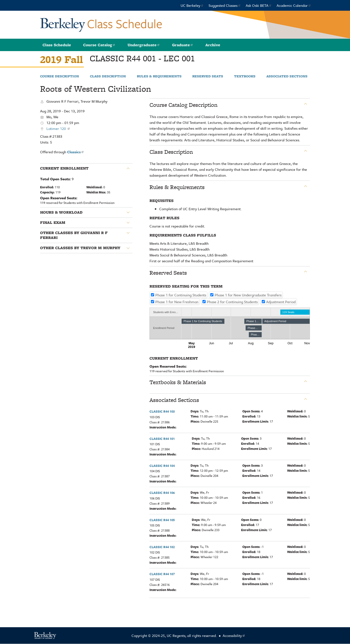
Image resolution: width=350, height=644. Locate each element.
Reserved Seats (208, 76)
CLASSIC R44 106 (162, 493)
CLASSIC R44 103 (162, 411)
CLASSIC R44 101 (162, 439)
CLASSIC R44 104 (162, 466)
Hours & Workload (61, 212)
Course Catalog (99, 45)
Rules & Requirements (159, 76)
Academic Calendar (294, 5)
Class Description (108, 76)
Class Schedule (57, 45)
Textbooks (245, 76)
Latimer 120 (58, 128)
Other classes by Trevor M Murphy (80, 248)
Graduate (183, 45)
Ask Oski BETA (259, 5)
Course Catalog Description (184, 105)
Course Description (60, 76)
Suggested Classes (225, 5)
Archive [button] (213, 45)
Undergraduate (144, 45)
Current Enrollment (64, 168)
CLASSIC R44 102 (162, 547)
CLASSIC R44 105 (162, 520)
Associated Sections (287, 76)
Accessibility (234, 635)
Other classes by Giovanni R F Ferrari (74, 235)
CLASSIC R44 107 (162, 574)
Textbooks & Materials (178, 382)
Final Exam (53, 223)
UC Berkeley (192, 5)
